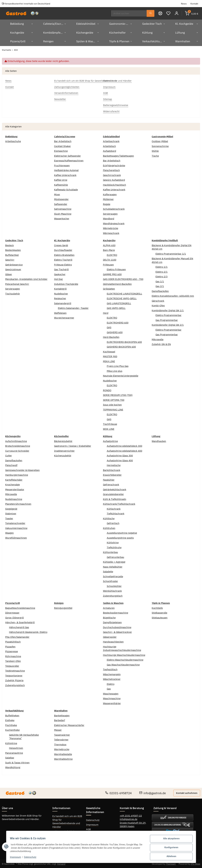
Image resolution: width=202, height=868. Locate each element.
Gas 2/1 (160, 286)
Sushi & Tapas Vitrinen (17, 762)
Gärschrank (158, 301)
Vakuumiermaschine (16, 528)
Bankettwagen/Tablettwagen (118, 156)
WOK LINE (109, 429)
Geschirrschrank (112, 175)
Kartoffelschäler (14, 480)
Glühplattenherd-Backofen (117, 284)
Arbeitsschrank (111, 141)
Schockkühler (114, 586)
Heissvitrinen (16, 748)
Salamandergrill (63, 303)
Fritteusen (108, 264)
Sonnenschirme (160, 146)
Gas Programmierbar (167, 320)
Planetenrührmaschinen (18, 504)
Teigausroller (12, 666)
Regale (107, 204)
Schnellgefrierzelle (113, 576)
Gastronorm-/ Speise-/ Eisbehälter (73, 446)
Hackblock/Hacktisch (115, 185)
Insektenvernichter (64, 451)
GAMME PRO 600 (112, 274)
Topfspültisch (110, 669)
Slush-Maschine (63, 214)
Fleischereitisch (111, 170)
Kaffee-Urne (61, 180)
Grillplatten (109, 289)
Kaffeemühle (61, 185)
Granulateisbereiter (113, 494)
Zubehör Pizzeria (14, 680)
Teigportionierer (14, 675)
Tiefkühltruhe (114, 547)
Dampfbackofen (160, 291)
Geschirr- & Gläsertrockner (117, 632)
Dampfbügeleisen (112, 622)
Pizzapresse (12, 651)
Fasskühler (109, 480)
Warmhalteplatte (63, 754)
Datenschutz (93, 820)
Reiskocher (60, 298)
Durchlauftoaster (63, 250)
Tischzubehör (13, 293)
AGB (88, 829)
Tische (155, 156)
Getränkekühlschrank (115, 489)
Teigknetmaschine (15, 671)
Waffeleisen (60, 313)
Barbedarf (60, 720)
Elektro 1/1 (162, 267)
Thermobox (60, 744)
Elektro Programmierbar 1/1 (171, 254)
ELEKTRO (112, 255)
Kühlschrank (114, 509)
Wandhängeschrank (114, 223)
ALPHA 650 (109, 245)
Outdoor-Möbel (160, 141)
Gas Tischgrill (61, 269)
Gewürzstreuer (13, 269)
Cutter (9, 455)
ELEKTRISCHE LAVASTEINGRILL (124, 293)
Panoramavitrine (14, 753)
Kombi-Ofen (158, 305)
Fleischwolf (11, 465)
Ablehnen (170, 857)
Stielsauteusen (160, 617)
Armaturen (109, 608)
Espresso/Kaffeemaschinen (69, 160)
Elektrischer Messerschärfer (69, 725)
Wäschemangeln (112, 674)
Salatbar (10, 757)
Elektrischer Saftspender (67, 156)
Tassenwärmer (62, 735)
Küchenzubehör (63, 455)
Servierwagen (110, 214)
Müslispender (61, 199)
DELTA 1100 (110, 260)
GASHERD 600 (115, 332)
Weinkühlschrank (112, 591)
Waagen (9, 533)
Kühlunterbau (110, 552)
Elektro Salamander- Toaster (73, 308)
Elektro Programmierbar (168, 315)
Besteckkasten (13, 250)
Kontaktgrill (60, 289)
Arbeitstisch (109, 146)
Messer (58, 730)
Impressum (92, 825)
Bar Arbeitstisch (63, 141)
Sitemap (90, 834)
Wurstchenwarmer (64, 318)
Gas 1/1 (160, 281)
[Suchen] (129, 13)
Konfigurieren (170, 849)
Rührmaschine (13, 656)
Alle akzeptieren (170, 840)
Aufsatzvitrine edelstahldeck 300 (124, 446)
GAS (109, 327)
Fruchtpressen (62, 165)
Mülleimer (108, 199)
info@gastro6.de (152, 793)
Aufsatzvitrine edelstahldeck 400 (124, 451)
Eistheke (10, 720)
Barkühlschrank (112, 470)
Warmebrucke (62, 749)
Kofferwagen (110, 194)
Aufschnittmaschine (16, 441)
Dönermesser (12, 613)
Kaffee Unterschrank (65, 175)
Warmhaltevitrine (63, 759)
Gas (109, 689)
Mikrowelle (158, 339)
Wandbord (109, 218)
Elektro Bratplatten (64, 255)
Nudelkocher (61, 293)
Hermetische (114, 465)
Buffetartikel (12, 255)
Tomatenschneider (15, 523)
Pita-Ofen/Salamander (17, 637)
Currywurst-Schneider (17, 451)
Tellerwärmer (61, 739)
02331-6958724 (118, 793)
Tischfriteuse (110, 424)
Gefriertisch (113, 523)
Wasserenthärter (112, 703)
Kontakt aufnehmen (187, 793)
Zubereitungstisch (113, 596)
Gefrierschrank (111, 484)
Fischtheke (11, 725)
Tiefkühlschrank (116, 513)
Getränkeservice (14, 264)
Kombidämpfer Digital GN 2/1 (168, 325)
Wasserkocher (62, 218)
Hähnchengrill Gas (19, 627)
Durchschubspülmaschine (117, 627)
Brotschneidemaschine (18, 446)
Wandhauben (159, 441)
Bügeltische (109, 617)
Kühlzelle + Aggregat (114, 562)
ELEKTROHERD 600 (118, 322)
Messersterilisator (15, 489)
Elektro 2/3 (162, 276)
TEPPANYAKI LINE (113, 409)
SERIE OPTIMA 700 (114, 400)
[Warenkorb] (192, 13)
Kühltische (109, 518)
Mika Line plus (115, 371)
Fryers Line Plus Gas (118, 366)
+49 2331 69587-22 (131, 815)
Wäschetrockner (112, 679)
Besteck (9, 245)
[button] (177, 13)
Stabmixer (11, 513)
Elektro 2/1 (162, 272)
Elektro (111, 684)
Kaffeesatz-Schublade (66, 189)
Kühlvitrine (113, 542)
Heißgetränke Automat (66, 170)
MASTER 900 (110, 356)
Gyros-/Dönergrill (14, 617)
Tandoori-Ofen (13, 661)
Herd (106, 313)
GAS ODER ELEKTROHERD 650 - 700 (123, 279)
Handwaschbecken (113, 642)
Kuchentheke (12, 730)
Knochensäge (12, 484)
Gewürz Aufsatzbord (114, 180)
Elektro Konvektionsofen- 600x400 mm (173, 296)
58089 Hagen (127, 826)
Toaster (9, 518)
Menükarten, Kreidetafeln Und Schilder (26, 279)
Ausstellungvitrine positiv (120, 538)
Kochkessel (109, 351)
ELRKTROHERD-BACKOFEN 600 (124, 342)
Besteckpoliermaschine (116, 613)
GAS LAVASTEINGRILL (119, 303)
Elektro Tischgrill (63, 260)
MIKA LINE (109, 361)
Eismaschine (61, 151)
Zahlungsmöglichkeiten (65, 831)
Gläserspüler (110, 637)
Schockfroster (110, 581)
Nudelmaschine (14, 499)
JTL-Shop (195, 864)
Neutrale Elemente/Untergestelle (121, 376)
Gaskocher (60, 274)
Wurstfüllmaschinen (16, 538)
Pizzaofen (10, 646)
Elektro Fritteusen (116, 269)
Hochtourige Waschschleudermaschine (124, 655)
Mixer (57, 194)
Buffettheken (12, 715)
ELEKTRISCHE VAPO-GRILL (122, 298)
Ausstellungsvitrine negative (122, 533)
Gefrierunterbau (115, 557)
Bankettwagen (62, 715)
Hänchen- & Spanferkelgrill (20, 622)
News (184, 4)
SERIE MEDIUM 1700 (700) (118, 395)
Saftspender (61, 204)
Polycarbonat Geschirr (17, 284)
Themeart (171, 864)
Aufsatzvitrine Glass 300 (120, 455)
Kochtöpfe (157, 608)
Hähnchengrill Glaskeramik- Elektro (28, 632)
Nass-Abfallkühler (113, 567)
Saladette (108, 571)
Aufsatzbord (110, 151)
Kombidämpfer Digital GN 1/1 (168, 310)
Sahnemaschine (63, 209)
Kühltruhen (109, 528)
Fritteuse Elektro (63, 264)
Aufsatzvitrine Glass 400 (120, 460)
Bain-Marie (109, 250)
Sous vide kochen (112, 405)
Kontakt (194, 4)
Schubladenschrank (114, 209)
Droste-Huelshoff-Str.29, (133, 823)
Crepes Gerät (61, 245)
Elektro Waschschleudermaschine (125, 660)
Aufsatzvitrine (110, 441)
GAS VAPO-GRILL (116, 308)
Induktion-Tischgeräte (66, 284)
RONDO (107, 390)
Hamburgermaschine (17, 475)
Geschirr (10, 260)
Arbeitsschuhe (13, 141)
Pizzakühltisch (13, 642)
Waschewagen (111, 693)
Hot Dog (58, 279)
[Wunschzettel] (169, 13)
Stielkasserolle (159, 613)
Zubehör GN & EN (161, 344)
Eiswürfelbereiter (112, 475)
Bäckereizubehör (63, 441)
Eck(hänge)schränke (114, 165)
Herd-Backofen (111, 337)
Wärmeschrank (111, 233)
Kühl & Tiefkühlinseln (115, 499)
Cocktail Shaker (62, 146)
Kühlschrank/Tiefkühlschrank (119, 504)
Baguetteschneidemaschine (20, 608)
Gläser (9, 274)
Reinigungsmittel (63, 608)
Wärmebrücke (111, 228)
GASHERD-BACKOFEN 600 (121, 347)
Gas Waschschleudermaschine (123, 665)
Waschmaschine (112, 698)
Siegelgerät (11, 509)
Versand (61, 864)
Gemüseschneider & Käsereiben (22, 470)
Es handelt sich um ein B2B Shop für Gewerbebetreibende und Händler (67, 821)
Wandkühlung (13, 767)
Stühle (155, 151)
